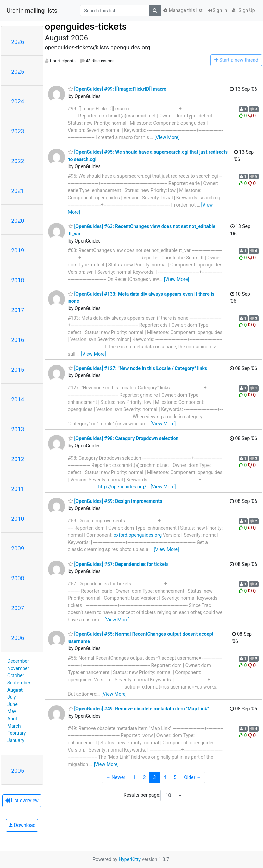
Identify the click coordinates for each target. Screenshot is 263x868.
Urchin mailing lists (32, 11)
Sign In (217, 10)
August (15, 690)
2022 (18, 161)
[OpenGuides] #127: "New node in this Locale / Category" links (138, 368)
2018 (18, 280)
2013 (18, 429)
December (18, 661)
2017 (18, 310)
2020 (18, 221)
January (16, 740)
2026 (18, 42)
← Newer (115, 777)
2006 (18, 638)
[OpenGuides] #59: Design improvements (115, 501)
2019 (18, 250)
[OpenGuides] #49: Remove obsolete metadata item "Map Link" (139, 709)
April (12, 719)
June (12, 704)
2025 (18, 72)
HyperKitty (130, 859)
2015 (18, 370)
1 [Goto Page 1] (134, 777)
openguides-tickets (86, 27)
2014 (18, 399)
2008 (18, 578)
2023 (18, 131)
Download (22, 825)
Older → (193, 777)
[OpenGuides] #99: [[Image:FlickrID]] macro (117, 89)
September (19, 683)
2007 (18, 608)
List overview (22, 801)
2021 (18, 191)
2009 (18, 548)
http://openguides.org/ (122, 487)
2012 (18, 459)
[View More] (167, 137)
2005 (18, 771)
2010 (18, 519)
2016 (18, 340)
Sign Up (243, 10)
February (16, 733)
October (16, 675)
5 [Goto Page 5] (175, 777)
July (11, 697)
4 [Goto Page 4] (165, 777)
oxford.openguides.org (138, 535)
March (14, 726)
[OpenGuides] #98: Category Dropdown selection (123, 438)
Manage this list (183, 10)
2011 (18, 489)
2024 (18, 101)
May (12, 711)
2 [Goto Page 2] (145, 777)
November (18, 668)
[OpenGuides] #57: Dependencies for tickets (119, 564)
